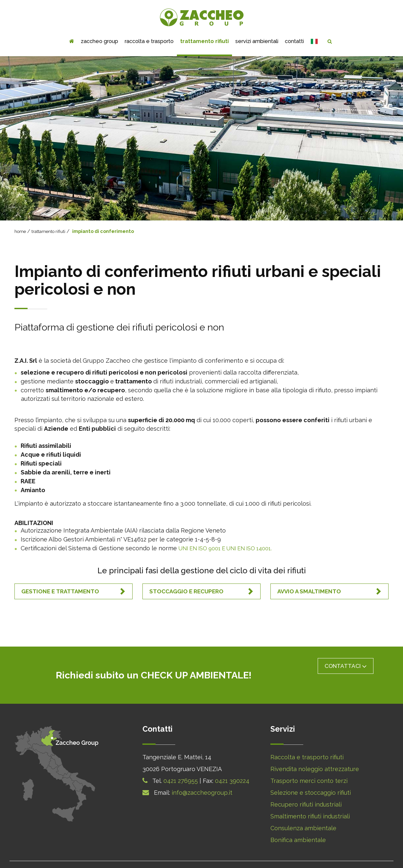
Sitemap (278, 856)
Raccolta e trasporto (149, 41)
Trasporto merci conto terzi (309, 763)
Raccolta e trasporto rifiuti (307, 739)
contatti (294, 41)
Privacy (220, 856)
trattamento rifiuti (204, 41)
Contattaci (346, 666)
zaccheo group (99, 41)
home (21, 231)
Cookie (196, 856)
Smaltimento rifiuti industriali (310, 799)
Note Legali (248, 856)
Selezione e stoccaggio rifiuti (311, 775)
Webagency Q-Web (318, 856)
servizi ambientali (257, 41)
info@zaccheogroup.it (202, 775)
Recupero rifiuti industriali (306, 787)
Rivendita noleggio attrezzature (315, 751)
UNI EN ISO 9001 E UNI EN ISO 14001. (231, 548)
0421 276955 (181, 763)
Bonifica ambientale (298, 822)
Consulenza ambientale (303, 810)
